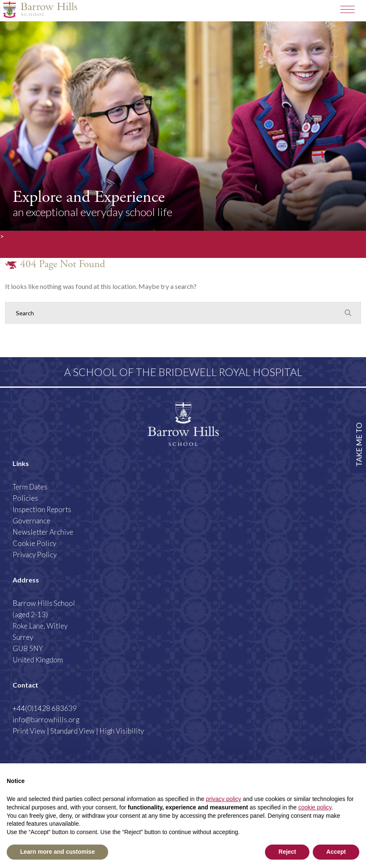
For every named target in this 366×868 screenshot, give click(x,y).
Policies (25, 498)
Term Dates (30, 487)
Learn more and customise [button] (57, 852)
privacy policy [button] (223, 799)
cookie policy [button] (315, 807)
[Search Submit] (348, 312)
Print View (29, 731)
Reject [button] (287, 852)
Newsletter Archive (43, 532)
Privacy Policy (35, 555)
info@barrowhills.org (46, 720)
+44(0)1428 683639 (45, 708)
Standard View (73, 731)
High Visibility (122, 731)
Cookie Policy (34, 543)
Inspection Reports (42, 509)
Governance (31, 521)
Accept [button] (336, 852)
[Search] (175, 313)
